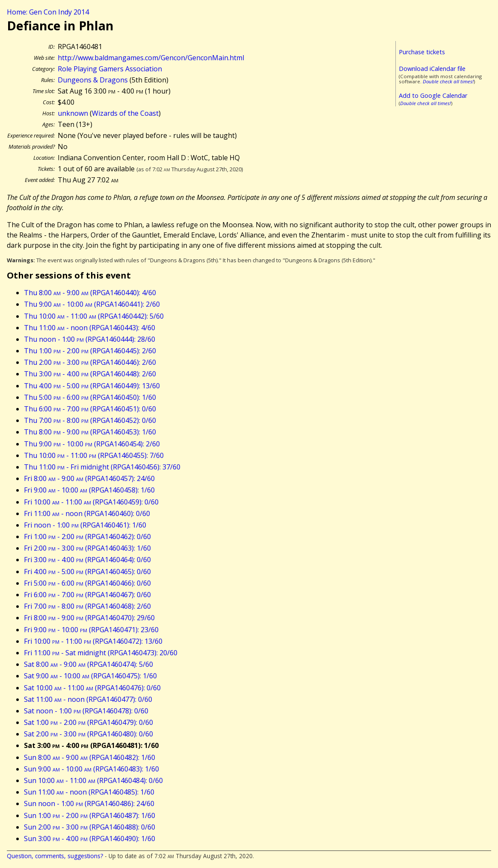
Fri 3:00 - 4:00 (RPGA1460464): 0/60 (87, 560)
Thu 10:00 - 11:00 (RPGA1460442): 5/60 (94, 316)
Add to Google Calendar (433, 95)
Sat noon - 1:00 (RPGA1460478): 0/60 (86, 711)
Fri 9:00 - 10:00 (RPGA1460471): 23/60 (91, 630)
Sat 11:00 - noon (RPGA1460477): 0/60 (88, 699)
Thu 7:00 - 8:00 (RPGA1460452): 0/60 (90, 420)
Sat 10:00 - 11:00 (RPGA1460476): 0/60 (92, 688)
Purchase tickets (422, 52)
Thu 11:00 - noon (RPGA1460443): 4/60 (90, 328)
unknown (73, 113)
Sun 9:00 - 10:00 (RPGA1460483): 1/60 (91, 769)
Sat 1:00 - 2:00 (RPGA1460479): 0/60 (88, 722)
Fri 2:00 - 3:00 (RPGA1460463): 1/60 (87, 548)
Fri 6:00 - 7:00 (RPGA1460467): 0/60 (87, 595)
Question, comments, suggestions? (55, 856)
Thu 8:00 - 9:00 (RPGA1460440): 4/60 (90, 293)
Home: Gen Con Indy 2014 (48, 12)
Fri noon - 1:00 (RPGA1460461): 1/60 (85, 525)
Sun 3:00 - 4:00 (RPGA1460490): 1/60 (90, 839)
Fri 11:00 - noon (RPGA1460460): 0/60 (87, 513)
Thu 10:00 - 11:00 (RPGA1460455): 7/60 (94, 455)
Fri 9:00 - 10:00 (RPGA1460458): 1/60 (89, 490)
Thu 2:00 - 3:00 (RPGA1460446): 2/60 (90, 362)
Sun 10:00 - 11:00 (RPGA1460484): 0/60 (93, 780)
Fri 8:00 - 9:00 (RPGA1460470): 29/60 (89, 618)
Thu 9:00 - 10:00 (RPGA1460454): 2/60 (92, 444)
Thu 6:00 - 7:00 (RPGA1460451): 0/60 (90, 409)
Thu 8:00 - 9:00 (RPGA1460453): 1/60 (90, 432)
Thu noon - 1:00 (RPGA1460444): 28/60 (90, 339)
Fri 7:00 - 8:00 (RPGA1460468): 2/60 (87, 606)
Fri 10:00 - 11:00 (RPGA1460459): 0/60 (91, 502)
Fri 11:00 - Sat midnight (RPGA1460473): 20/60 (101, 653)
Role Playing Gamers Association (110, 69)
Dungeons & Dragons (93, 80)
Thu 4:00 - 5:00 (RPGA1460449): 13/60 (92, 386)
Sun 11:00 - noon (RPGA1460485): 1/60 (89, 792)
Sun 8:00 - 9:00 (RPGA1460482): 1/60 (90, 757)
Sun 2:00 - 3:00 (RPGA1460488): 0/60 (90, 827)
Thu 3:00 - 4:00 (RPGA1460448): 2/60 (90, 374)
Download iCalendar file (432, 69)
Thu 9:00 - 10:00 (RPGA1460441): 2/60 (92, 304)
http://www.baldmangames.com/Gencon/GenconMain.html (151, 58)
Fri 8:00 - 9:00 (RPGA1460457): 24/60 (89, 478)
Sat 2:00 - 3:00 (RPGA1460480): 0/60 (88, 734)
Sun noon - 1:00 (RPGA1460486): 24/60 (89, 803)
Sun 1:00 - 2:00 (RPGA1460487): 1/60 (90, 815)
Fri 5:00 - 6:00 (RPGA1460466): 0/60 (87, 583)
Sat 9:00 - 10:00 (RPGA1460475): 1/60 (90, 676)
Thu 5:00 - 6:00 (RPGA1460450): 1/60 (90, 397)
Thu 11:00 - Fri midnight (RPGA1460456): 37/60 (102, 467)
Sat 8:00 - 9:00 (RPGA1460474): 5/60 (88, 664)
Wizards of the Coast (125, 113)
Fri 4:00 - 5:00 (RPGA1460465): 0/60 (87, 572)
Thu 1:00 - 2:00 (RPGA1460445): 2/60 (90, 351)
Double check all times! (448, 81)
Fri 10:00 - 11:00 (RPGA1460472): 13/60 (93, 641)
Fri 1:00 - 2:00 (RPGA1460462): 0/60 (87, 537)
